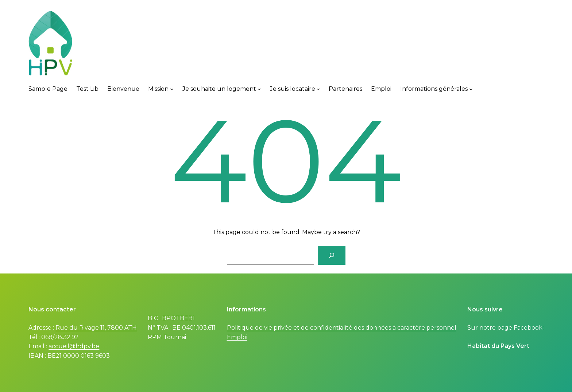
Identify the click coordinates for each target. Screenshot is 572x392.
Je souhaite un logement (219, 89)
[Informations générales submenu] (471, 89)
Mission (158, 89)
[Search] (332, 255)
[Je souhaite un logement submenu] (259, 89)
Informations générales (434, 89)
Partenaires (345, 89)
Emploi (381, 89)
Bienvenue (123, 89)
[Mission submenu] (172, 89)
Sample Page (48, 89)
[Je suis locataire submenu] (318, 89)
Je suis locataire (293, 89)
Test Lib (87, 89)
